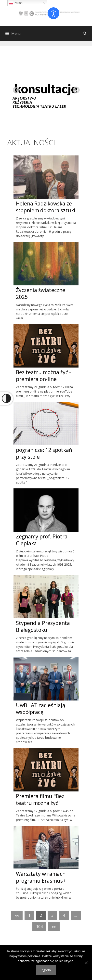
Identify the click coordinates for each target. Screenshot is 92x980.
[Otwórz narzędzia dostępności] (53, 13)
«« (17, 915)
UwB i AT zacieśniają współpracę (41, 709)
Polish (16, 3)
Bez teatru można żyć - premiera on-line (43, 376)
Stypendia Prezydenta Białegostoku (43, 626)
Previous (15, 89)
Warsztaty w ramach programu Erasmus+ (41, 877)
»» (54, 927)
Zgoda (46, 970)
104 (39, 927)
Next (75, 89)
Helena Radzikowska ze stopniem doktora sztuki (46, 207)
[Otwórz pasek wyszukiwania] (85, 33)
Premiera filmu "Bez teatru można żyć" (40, 800)
